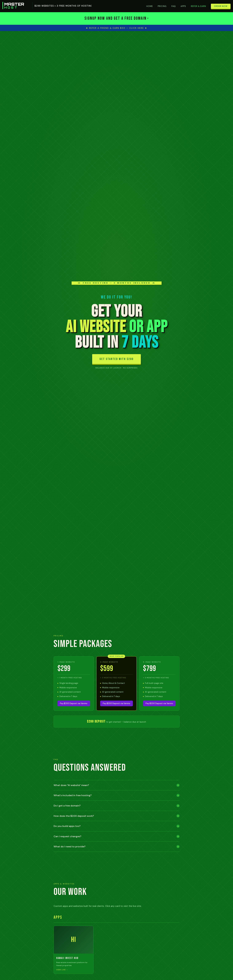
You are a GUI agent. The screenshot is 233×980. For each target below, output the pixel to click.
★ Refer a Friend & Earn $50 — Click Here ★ (116, 28)
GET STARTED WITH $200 (116, 359)
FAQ (174, 6)
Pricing (162, 6)
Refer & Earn (198, 6)
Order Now (221, 6)
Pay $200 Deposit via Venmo (74, 703)
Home (150, 6)
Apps (183, 6)
